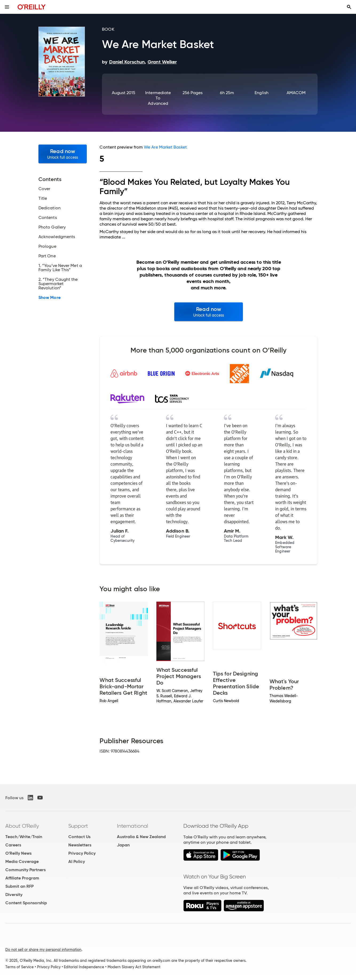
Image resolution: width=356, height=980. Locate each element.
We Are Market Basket (165, 147)
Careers (13, 845)
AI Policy (77, 861)
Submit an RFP (19, 886)
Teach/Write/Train (24, 837)
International (132, 826)
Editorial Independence (84, 967)
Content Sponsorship (26, 903)
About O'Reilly (22, 826)
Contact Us (79, 837)
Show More (50, 298)
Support (78, 826)
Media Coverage (22, 861)
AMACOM (296, 93)
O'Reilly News (18, 853)
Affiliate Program (22, 878)
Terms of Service (19, 967)
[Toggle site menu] (7, 7)
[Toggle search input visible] (349, 7)
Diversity (14, 895)
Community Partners (25, 870)
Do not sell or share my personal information (43, 950)
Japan (123, 845)
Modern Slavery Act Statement (134, 967)
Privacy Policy (82, 853)
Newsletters (80, 845)
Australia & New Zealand (141, 837)
